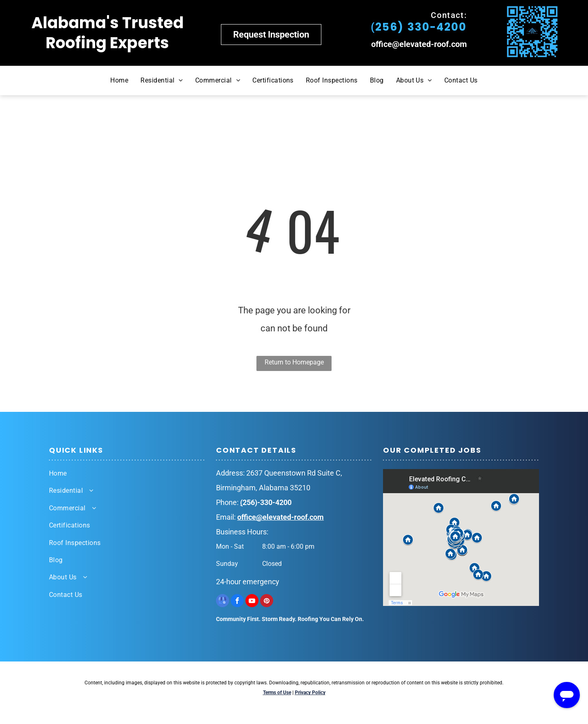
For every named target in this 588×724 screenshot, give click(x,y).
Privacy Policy (310, 693)
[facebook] (237, 602)
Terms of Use (277, 693)
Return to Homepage (294, 362)
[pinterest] (267, 602)
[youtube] (252, 602)
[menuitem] (119, 80)
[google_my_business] (223, 602)
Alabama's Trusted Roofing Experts (108, 33)
